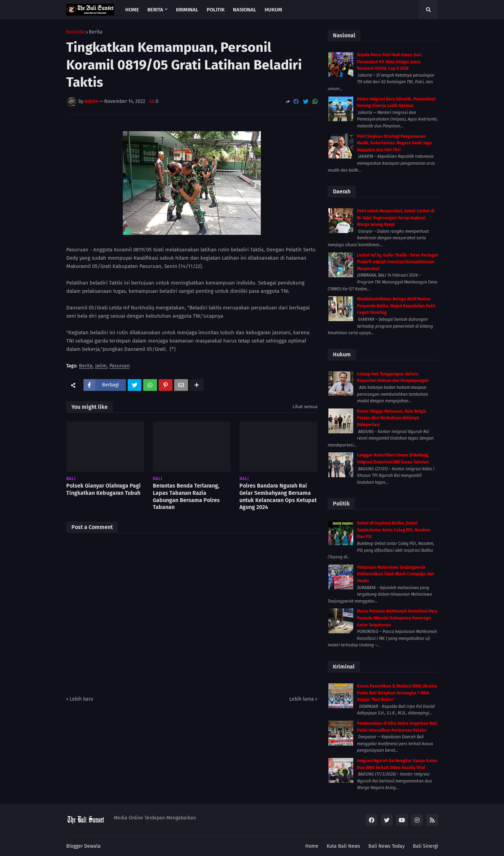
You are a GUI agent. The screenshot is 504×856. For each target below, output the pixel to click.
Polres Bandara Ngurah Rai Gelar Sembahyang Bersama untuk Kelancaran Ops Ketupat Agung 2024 (278, 496)
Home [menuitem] (132, 10)
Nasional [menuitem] (245, 10)
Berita (96, 32)
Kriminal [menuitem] (187, 10)
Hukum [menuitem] (273, 10)
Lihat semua (305, 407)
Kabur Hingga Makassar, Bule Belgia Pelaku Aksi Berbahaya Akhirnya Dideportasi (392, 418)
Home (312, 846)
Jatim (101, 366)
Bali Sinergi (426, 846)
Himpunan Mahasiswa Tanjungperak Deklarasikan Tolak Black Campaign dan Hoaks (396, 574)
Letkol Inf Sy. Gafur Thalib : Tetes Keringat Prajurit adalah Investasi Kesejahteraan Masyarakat (398, 262)
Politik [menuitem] (216, 10)
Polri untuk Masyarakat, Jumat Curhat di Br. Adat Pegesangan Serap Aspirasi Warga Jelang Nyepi (396, 218)
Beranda (76, 32)
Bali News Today (387, 846)
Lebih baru (81, 699)
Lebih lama (302, 699)
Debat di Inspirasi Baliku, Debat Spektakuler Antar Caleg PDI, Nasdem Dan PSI (394, 530)
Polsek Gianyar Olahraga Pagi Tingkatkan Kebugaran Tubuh (103, 489)
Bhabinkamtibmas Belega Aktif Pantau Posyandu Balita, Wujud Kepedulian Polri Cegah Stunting (396, 306)
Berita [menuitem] (155, 10)
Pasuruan (120, 366)
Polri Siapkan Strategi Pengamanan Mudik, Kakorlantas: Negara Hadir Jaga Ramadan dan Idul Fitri (394, 143)
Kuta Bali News (343, 846)
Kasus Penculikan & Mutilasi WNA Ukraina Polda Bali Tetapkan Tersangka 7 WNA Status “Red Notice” (397, 693)
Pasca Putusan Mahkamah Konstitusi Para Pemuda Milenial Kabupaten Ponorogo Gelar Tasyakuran (397, 618)
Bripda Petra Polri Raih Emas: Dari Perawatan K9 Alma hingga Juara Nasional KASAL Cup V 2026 (389, 62)
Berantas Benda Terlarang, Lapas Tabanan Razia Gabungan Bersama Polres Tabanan (186, 496)
